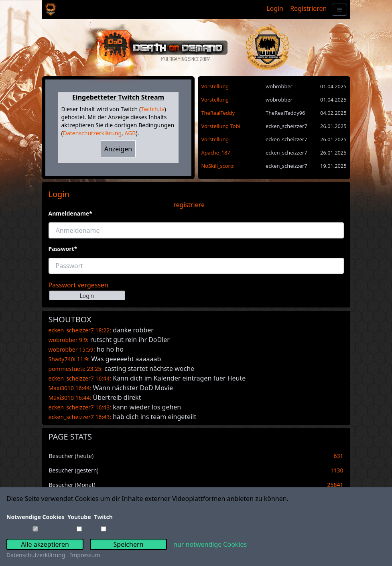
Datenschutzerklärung (92, 133)
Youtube (79, 517)
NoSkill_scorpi (218, 166)
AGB (130, 133)
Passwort (63, 249)
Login (275, 8)
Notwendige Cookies (35, 517)
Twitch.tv (152, 109)
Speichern (129, 544)
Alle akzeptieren (45, 544)
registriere (189, 205)
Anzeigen (118, 149)
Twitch (104, 517)
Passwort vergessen (79, 285)
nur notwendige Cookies (210, 544)
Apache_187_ (217, 153)
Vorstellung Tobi (221, 126)
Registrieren (308, 8)
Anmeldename (70, 213)
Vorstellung (215, 86)
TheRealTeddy (218, 113)
